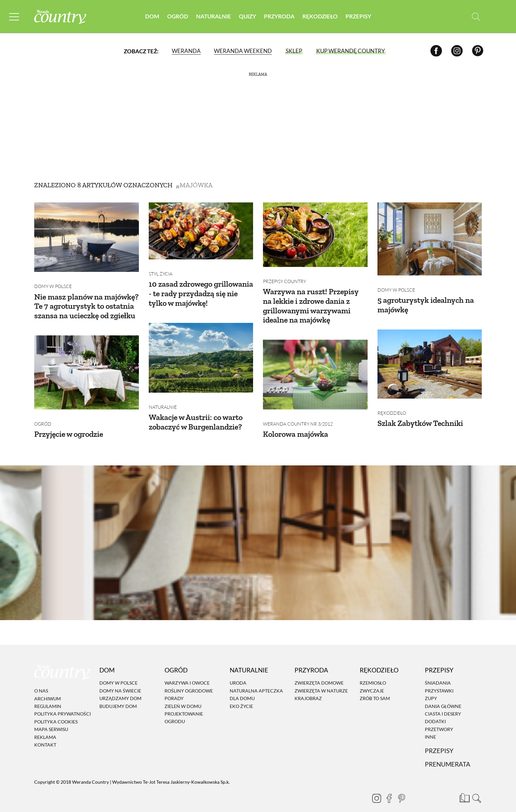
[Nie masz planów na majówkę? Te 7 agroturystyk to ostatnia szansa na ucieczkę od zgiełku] (87, 237)
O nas (41, 681)
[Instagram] (457, 51)
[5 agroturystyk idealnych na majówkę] (430, 239)
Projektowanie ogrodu (184, 708)
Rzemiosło (373, 673)
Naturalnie (214, 16)
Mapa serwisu (51, 719)
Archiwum (48, 689)
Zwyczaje (372, 681)
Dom (152, 16)
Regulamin (48, 696)
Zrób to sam (375, 688)
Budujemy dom (118, 696)
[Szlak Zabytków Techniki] (430, 359)
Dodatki (435, 712)
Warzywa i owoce (187, 673)
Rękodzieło (320, 16)
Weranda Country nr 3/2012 (298, 414)
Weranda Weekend (243, 51)
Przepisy (358, 16)
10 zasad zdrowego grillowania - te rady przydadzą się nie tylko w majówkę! (201, 288)
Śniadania (438, 673)
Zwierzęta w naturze (321, 681)
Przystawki (439, 681)
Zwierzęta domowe (319, 673)
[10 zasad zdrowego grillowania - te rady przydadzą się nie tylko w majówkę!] (201, 231)
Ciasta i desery (443, 704)
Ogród (178, 16)
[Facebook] (436, 51)
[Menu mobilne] (14, 17)
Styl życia (161, 269)
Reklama (45, 727)
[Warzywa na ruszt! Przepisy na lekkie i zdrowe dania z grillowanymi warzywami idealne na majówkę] (315, 235)
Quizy (247, 16)
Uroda (238, 673)
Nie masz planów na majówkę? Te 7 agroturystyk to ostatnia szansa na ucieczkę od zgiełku (86, 301)
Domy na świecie (120, 681)
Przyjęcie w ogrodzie (69, 424)
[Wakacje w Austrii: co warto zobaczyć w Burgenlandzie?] (201, 353)
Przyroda (279, 16)
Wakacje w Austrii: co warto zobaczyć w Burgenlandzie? (196, 412)
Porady (174, 688)
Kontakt (45, 735)
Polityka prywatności (63, 704)
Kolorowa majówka (296, 424)
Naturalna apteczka (256, 681)
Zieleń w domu (183, 696)
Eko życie (241, 696)
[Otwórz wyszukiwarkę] (476, 17)
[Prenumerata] (464, 787)
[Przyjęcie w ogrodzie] (87, 367)
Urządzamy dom (120, 688)
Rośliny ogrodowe (189, 681)
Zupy (431, 688)
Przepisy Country (284, 276)
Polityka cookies (56, 712)
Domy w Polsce (53, 281)
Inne (430, 727)
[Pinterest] (478, 51)
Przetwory (439, 719)
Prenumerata (448, 755)
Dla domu (242, 688)
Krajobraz (308, 688)
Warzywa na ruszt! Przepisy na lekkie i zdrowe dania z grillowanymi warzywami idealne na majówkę (311, 301)
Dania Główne (443, 696)
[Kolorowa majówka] (315, 370)
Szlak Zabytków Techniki (420, 413)
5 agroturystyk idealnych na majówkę (426, 300)
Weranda (186, 51)
